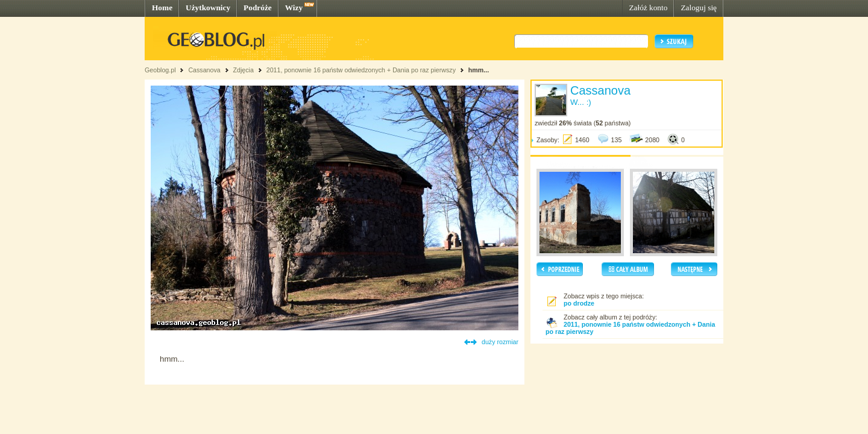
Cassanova (204, 70)
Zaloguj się (699, 8)
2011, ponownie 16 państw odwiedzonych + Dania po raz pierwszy (361, 70)
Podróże (258, 8)
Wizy (294, 8)
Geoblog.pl (160, 70)
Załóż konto (648, 8)
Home (162, 8)
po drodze (579, 303)
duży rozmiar (500, 342)
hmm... (479, 70)
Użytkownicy (208, 8)
